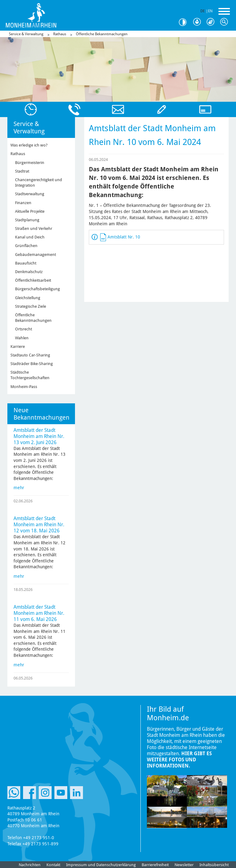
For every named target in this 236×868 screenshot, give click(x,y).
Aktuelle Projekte (30, 211)
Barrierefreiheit (155, 865)
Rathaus (60, 34)
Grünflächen (26, 246)
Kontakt (53, 865)
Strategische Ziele (31, 306)
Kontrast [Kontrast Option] (185, 22)
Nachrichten (30, 865)
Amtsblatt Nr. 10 (124, 237)
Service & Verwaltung (26, 34)
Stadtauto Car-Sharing (30, 355)
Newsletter (184, 865)
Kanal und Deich (30, 237)
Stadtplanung (27, 220)
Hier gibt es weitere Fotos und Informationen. (179, 760)
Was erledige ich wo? (29, 145)
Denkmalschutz (29, 272)
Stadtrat (22, 171)
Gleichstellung (28, 298)
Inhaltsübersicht (214, 865)
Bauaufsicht (26, 263)
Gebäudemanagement (35, 255)
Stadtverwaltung (30, 194)
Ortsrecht (24, 329)
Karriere (18, 346)
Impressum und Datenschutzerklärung (101, 865)
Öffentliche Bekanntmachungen (102, 34)
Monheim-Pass (24, 387)
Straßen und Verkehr (34, 228)
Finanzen (23, 203)
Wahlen (22, 338)
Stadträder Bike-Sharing (32, 364)
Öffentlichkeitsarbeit (33, 280)
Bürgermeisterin (30, 163)
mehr (19, 488)
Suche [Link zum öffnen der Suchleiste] (226, 22)
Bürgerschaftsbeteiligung (37, 289)
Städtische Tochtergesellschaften (30, 375)
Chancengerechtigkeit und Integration (39, 183)
